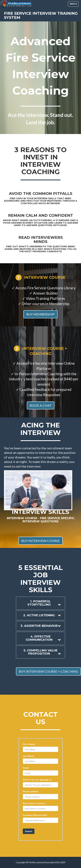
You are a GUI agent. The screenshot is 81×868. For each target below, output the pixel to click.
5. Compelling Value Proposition (41, 652)
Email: (26, 768)
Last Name (28, 756)
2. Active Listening (39, 615)
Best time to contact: (34, 803)
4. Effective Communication (39, 638)
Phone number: (31, 791)
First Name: (29, 744)
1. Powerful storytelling (39, 603)
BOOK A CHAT (41, 405)
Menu (74, 5)
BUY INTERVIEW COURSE (41, 541)
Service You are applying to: (37, 780)
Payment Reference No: (35, 815)
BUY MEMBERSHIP (40, 314)
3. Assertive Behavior (39, 626)
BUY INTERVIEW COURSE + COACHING (48, 671)
